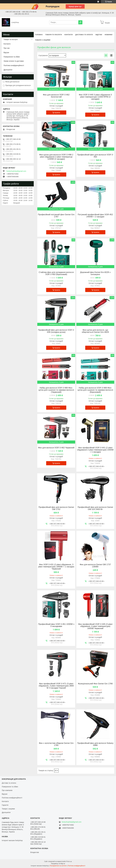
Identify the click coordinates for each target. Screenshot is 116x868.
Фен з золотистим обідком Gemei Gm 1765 (56, 744)
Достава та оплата (9, 783)
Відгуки (99, 35)
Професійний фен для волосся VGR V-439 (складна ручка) (56, 331)
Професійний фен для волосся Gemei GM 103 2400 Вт (95, 508)
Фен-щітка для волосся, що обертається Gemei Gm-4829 (95, 331)
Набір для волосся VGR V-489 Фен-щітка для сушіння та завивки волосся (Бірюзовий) (95, 390)
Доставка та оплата (84, 35)
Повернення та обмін (12, 57)
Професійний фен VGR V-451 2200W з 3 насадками (56, 625)
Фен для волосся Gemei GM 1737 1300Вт (95, 566)
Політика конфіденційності (14, 65)
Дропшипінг (8, 70)
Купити (57, 113)
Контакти (69, 35)
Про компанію (7, 790)
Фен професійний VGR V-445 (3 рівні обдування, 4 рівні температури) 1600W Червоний (95, 626)
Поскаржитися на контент (58, 866)
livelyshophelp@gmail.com (16, 171)
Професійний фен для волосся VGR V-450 (95, 156)
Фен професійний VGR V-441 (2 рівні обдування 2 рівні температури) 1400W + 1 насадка (95, 450)
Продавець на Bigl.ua (58, 864)
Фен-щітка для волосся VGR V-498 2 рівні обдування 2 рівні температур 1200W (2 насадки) (56, 157)
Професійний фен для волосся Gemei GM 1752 (56, 508)
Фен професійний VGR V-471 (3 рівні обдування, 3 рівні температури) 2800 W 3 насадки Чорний (56, 686)
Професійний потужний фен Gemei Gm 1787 (56, 216)
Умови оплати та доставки (14, 61)
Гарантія (5, 805)
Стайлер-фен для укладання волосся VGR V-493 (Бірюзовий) (56, 273)
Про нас (7, 48)
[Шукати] (80, 22)
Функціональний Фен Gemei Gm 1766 (95, 684)
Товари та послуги (54, 35)
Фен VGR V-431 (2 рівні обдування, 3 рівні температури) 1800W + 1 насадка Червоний (56, 567)
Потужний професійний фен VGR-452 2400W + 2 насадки (95, 216)
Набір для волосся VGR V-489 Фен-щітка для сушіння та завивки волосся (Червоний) (56, 390)
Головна (39, 35)
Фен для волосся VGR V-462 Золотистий (56, 96)
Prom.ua (69, 861)
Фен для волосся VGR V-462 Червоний (56, 448)
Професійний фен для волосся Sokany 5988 (95, 744)
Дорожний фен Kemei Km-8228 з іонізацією (95, 273)
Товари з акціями (43, 40)
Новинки (108, 35)
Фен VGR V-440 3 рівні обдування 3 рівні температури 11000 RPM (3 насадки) (95, 97)
